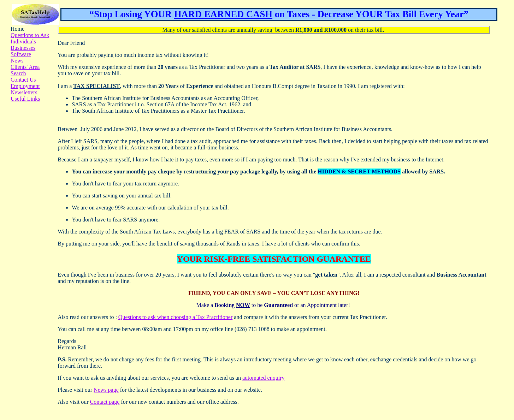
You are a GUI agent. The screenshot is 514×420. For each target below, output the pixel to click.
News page (106, 390)
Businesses (23, 48)
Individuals (23, 42)
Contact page (105, 402)
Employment (25, 86)
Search (18, 73)
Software (21, 54)
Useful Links (25, 99)
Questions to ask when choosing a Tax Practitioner (175, 317)
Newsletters (24, 92)
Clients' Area (25, 67)
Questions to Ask (30, 35)
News (17, 61)
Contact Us (23, 80)
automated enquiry (264, 378)
